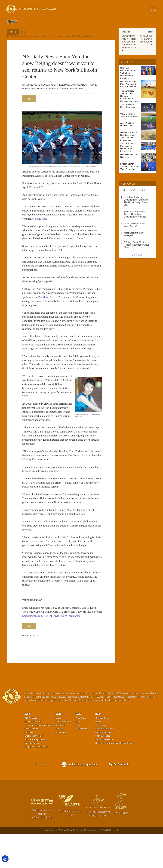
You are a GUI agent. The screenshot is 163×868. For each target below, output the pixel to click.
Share (29, 99)
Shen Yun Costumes (105, 763)
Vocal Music (101, 759)
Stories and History (104, 774)
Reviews (60, 763)
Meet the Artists (32, 777)
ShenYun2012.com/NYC (42, 650)
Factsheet (29, 766)
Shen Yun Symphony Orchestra (39, 759)
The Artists (61, 759)
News (23, 32)
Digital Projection (103, 766)
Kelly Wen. (54, 221)
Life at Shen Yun (32, 763)
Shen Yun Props (103, 770)
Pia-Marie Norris (64, 307)
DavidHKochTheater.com (74, 650)
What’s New (81, 752)
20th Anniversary (32, 752)
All (125, 190)
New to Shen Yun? (33, 756)
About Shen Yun (63, 756)
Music (98, 756)
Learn (98, 748)
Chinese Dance (102, 752)
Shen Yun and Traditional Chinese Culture (114, 777)
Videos (59, 748)
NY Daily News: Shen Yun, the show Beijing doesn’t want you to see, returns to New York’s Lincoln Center (51, 36)
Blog (143, 190)
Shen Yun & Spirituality (35, 774)
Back (12, 32)
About (28, 748)
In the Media (62, 766)
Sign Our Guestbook (119, 798)
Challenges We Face (34, 770)
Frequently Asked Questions (37, 781)
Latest (59, 752)
